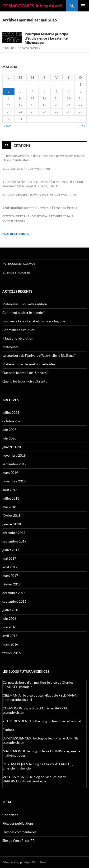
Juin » (81, 126)
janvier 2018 (12, 524)
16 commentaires (29, 48)
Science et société (16, 272)
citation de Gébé (15, 194)
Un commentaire (63, 194)
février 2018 (12, 515)
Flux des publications (18, 823)
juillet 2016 (11, 610)
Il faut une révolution (18, 338)
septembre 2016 (14, 601)
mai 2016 (9, 627)
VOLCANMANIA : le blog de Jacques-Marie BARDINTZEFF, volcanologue (35, 779)
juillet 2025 (11, 412)
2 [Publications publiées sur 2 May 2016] (9, 91)
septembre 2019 (14, 464)
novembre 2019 (14, 455)
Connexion (10, 815)
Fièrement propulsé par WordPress (24, 862)
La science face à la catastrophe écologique (34, 321)
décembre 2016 (14, 593)
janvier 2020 (12, 447)
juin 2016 (9, 618)
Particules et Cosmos (19, 264)
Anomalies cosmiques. (19, 330)
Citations (22, 145)
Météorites (10, 347)
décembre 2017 (14, 533)
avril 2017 (10, 567)
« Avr (7, 126)
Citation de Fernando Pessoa (25, 216)
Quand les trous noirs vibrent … (25, 381)
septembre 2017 (14, 541)
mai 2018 (9, 507)
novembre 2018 (14, 481)
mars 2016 (10, 644)
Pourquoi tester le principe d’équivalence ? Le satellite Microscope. (46, 38)
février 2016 (12, 653)
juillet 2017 (11, 550)
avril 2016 (10, 636)
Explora (8, 730)
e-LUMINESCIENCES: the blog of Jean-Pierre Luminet (42, 721)
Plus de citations (17, 234)
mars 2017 (10, 576)
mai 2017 (9, 558)
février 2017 (12, 584)
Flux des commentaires (19, 832)
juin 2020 (9, 438)
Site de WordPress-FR (19, 840)
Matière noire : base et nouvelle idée (29, 364)
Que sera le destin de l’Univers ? (26, 373)
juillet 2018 (11, 498)
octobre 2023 (12, 421)
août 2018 (10, 490)
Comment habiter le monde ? (24, 313)
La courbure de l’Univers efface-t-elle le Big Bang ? (39, 355)
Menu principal (83, 6)
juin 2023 (9, 430)
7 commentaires (38, 168)
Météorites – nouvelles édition (25, 304)
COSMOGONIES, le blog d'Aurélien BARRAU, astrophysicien (34, 6)
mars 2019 (10, 473)
